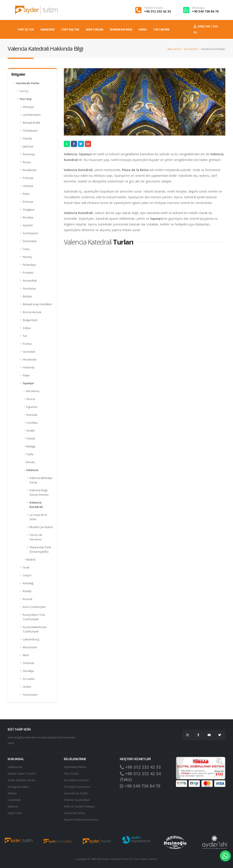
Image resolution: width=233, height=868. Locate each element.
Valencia (32, 470)
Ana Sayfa (174, 49)
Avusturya (29, 288)
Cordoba (32, 423)
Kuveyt (27, 591)
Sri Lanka (29, 679)
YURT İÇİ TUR (26, 29)
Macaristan (30, 647)
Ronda (30, 462)
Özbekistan (30, 131)
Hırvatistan (30, 360)
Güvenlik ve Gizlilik (76, 793)
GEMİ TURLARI (95, 29)
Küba (26, 194)
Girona (30, 399)
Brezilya (28, 217)
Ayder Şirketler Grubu (22, 780)
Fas (25, 336)
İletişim (12, 793)
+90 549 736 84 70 (205, 11)
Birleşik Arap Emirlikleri (37, 304)
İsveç (26, 249)
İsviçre (27, 575)
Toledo (31, 438)
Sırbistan (29, 663)
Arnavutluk (30, 281)
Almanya (28, 107)
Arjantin (28, 225)
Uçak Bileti (14, 800)
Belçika (27, 296)
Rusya (27, 162)
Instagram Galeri (18, 787)
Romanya (29, 154)
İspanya (28, 383)
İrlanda (27, 138)
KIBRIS (143, 29)
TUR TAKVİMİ (161, 29)
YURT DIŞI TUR (70, 29)
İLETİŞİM (47, 43)
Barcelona (33, 391)
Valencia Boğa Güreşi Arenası (39, 492)
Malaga (31, 446)
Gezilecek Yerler (28, 83)
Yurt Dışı (26, 99)
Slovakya (28, 671)
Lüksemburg (31, 639)
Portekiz (28, 273)
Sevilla (30, 431)
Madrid (31, 560)
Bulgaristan (30, 320)
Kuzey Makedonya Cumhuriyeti (35, 629)
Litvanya (28, 186)
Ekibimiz (13, 806)
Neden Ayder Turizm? (22, 774)
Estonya (28, 202)
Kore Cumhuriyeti (34, 607)
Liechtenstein (32, 115)
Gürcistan (29, 352)
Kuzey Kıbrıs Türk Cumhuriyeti (34, 617)
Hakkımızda (15, 767)
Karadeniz (48, 29)
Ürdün (27, 687)
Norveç (27, 257)
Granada (32, 415)
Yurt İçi (24, 91)
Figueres (32, 407)
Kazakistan (30, 170)
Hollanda (29, 367)
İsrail (26, 567)
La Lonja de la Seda (38, 517)
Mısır (26, 655)
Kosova (28, 599)
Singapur (29, 210)
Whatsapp (198, 8)
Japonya (28, 146)
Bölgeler (191, 49)
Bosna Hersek (32, 312)
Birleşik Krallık (31, 123)
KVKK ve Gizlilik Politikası (79, 806)
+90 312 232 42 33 (157, 11)
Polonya (28, 178)
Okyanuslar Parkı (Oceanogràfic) (40, 549)
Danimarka (30, 241)
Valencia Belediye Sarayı (41, 480)
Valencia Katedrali (36, 505)
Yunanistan (30, 695)
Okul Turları (71, 774)
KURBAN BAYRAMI (121, 29)
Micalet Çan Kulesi (41, 527)
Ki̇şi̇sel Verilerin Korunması (81, 820)
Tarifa (30, 454)
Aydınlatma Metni (75, 767)
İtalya (26, 375)
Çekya (27, 328)
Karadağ (28, 583)
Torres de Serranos (36, 537)
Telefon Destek (153, 8)
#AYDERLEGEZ (27, 43)
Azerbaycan (30, 233)
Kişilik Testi (15, 813)
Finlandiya (29, 265)
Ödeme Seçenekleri (77, 800)
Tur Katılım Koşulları (76, 780)
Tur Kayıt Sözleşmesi (77, 787)
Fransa (27, 344)
